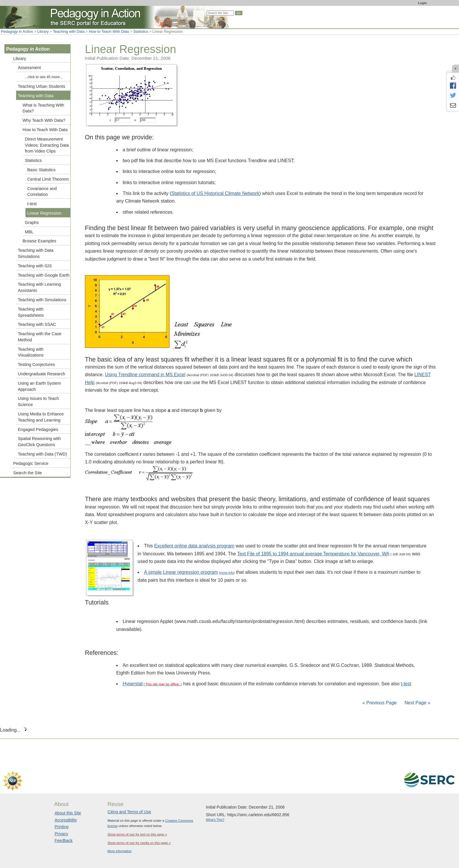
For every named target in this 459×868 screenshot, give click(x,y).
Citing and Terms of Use (129, 812)
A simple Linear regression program (181, 572)
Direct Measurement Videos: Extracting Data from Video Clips (47, 145)
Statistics (141, 31)
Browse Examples (39, 241)
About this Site (68, 813)
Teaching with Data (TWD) (42, 454)
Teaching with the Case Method (40, 337)
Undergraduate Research (42, 374)
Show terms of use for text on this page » (137, 834)
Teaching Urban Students (42, 86)
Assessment (29, 68)
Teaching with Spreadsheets (31, 312)
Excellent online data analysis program (194, 546)
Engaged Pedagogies (38, 429)
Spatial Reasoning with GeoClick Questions (39, 442)
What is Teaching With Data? (43, 108)
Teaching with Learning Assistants (39, 287)
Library (43, 31)
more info (227, 573)
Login (422, 3)
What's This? (215, 820)
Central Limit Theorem (48, 179)
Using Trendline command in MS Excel (145, 375)
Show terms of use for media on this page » (139, 843)
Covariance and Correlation (42, 192)
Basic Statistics (41, 170)
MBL (29, 232)
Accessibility (66, 820)
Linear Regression (44, 213)
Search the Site (28, 473)
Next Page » (417, 703)
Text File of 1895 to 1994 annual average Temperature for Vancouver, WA (313, 554)
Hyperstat (133, 684)
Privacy (61, 834)
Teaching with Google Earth (44, 275)
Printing (62, 827)
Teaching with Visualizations (31, 352)
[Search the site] (220, 13)
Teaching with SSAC (37, 324)
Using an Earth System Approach (39, 386)
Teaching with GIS (35, 266)
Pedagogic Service (31, 463)
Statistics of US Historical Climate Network (215, 193)
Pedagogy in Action (17, 31)
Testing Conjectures (36, 364)
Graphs (32, 222)
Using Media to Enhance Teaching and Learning (41, 417)
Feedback (64, 840)
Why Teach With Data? (44, 120)
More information (120, 851)
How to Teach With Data (109, 31)
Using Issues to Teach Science (38, 402)
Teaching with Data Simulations (36, 253)
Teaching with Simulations (42, 300)
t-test (406, 684)
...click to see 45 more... (44, 77)
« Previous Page (380, 703)
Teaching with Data (69, 31)
